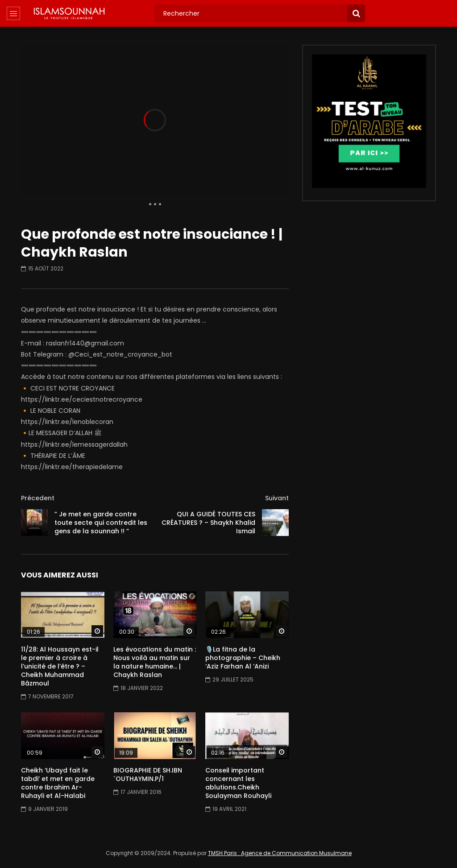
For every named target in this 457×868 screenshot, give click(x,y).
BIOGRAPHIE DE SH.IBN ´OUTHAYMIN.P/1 (148, 775)
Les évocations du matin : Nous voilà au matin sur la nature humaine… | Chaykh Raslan (155, 662)
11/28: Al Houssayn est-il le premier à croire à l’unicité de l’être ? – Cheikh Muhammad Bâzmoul (60, 666)
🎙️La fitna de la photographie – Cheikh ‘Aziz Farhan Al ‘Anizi (243, 658)
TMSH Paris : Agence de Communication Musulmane (280, 853)
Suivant (277, 498)
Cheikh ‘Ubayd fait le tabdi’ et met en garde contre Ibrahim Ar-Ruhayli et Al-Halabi (58, 783)
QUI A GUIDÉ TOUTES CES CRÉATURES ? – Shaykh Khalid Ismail (208, 523)
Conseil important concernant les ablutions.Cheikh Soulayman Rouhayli (238, 783)
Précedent (38, 498)
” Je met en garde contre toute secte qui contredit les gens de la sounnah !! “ (101, 523)
